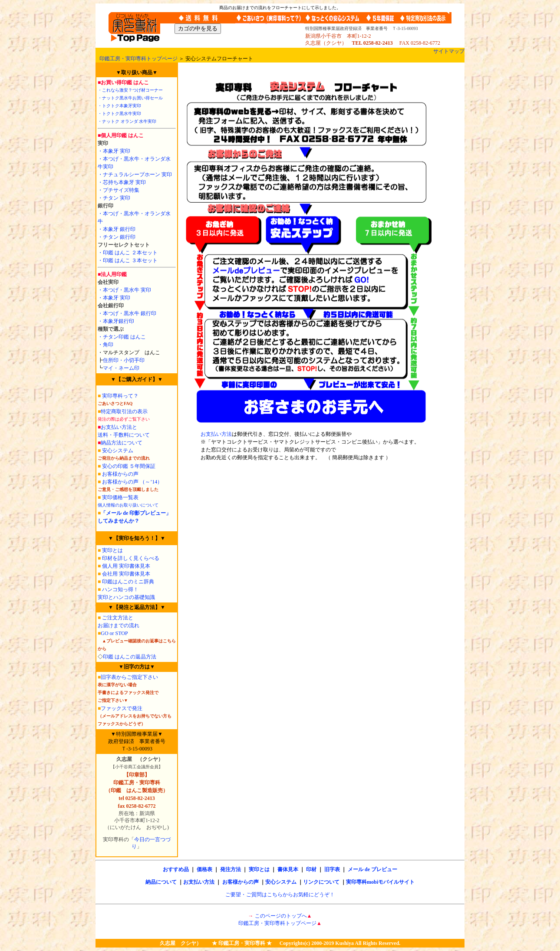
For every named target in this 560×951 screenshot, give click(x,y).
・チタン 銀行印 (117, 237)
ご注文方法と (118, 618)
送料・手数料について (124, 435)
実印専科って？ (120, 396)
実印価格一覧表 (120, 497)
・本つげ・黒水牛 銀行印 (127, 313)
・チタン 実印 (114, 198)
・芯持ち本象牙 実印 (122, 182)
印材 (311, 869)
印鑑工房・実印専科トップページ (138, 59)
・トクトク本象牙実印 (119, 106)
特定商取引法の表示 (124, 411)
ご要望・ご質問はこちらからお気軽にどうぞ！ (280, 895)
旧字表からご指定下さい (129, 677)
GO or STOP (114, 633)
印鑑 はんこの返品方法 (130, 657)
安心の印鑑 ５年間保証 (128, 466)
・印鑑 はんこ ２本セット (128, 253)
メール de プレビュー (372, 869)
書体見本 (288, 869)
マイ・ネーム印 (121, 368)
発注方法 (231, 869)
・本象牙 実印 (114, 151)
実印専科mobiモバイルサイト (380, 882)
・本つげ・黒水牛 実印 (124, 290)
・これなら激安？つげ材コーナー (130, 90)
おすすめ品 (176, 869)
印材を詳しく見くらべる (131, 558)
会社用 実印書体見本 (126, 574)
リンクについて (321, 882)
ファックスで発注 (122, 708)
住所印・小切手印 (124, 360)
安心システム (118, 451)
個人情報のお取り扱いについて (128, 505)
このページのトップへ (281, 916)
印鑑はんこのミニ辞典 (126, 582)
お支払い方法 (216, 434)
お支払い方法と (119, 427)
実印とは (112, 550)
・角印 (105, 345)
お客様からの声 (120, 474)
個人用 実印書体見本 (126, 566)
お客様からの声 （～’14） (132, 482)
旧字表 (332, 869)
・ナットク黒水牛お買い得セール (130, 98)
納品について (161, 882)
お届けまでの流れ (119, 625)
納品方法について (122, 443)
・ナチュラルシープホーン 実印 (135, 174)
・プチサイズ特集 (119, 190)
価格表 (204, 869)
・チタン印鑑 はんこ (122, 337)
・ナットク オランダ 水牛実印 (127, 121)
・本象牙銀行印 (116, 321)
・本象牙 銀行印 (117, 229)
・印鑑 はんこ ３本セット (128, 260)
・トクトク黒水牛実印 (119, 114)
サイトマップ (449, 51)
